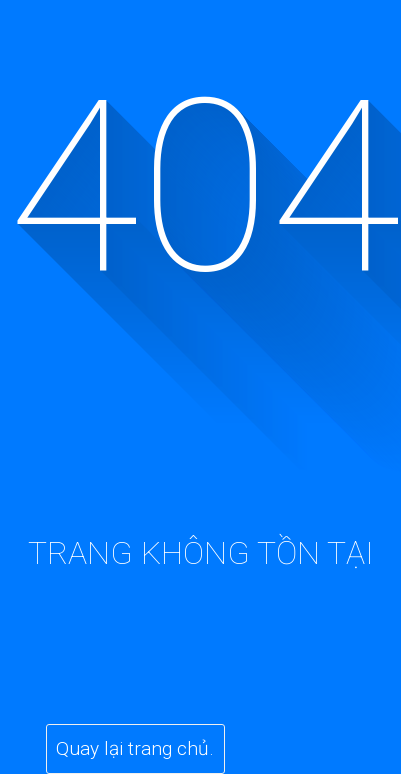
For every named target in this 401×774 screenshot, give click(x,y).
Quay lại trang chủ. (135, 748)
